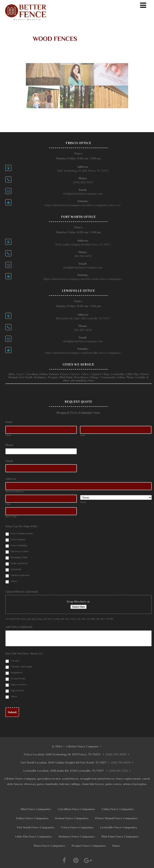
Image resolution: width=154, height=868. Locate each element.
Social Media (18, 679)
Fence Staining (19, 545)
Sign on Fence (19, 685)
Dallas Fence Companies (32, 818)
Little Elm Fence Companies (34, 837)
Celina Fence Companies (118, 809)
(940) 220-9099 (116, 754)
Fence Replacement (22, 533)
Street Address (15, 492)
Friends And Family (21, 667)
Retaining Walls (19, 557)
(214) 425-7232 (118, 771)
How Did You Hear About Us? (26, 653)
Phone (11, 445)
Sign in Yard (17, 690)
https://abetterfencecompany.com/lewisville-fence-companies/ (83, 353)
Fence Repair (18, 539)
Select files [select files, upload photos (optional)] (78, 607)
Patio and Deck (19, 563)
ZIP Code (11, 517)
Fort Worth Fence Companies (36, 827)
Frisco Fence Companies (77, 827)
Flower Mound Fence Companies (116, 818)
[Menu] (143, 5)
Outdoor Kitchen (20, 575)
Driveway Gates (20, 551)
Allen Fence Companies (36, 809)
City (8, 504)
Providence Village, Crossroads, (88, 377)
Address (12, 479)
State (83, 502)
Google (15, 661)
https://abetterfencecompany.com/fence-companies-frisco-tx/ (83, 205)
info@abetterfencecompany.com (83, 194)
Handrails (16, 569)
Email (10, 461)
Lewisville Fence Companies (118, 827)
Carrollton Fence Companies (76, 809)
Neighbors (17, 673)
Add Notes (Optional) (19, 627)
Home (116, 846)
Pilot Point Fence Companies (120, 837)
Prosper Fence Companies (89, 846)
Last (83, 435)
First (8, 435)
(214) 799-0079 (121, 763)
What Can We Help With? (23, 526)
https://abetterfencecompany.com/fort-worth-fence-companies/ (83, 279)
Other (14, 581)
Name (10, 422)
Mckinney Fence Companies (77, 837)
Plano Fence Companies (49, 846)
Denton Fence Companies (72, 818)
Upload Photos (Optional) (22, 592)
